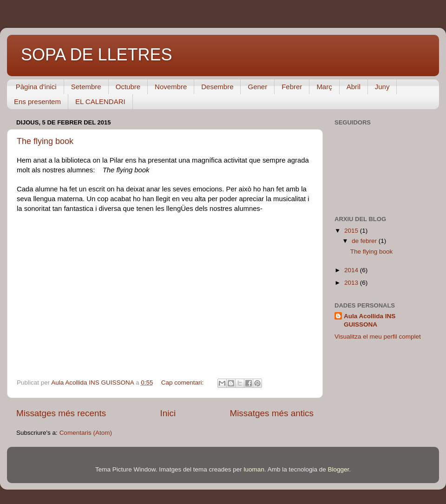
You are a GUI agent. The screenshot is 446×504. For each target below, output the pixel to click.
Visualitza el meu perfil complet (378, 337)
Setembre (86, 87)
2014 (352, 270)
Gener (257, 87)
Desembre (217, 87)
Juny (382, 87)
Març (324, 87)
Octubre (128, 87)
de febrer (365, 241)
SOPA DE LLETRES (96, 55)
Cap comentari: (183, 383)
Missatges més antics (272, 413)
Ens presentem (37, 101)
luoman (254, 469)
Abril (354, 87)
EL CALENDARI (100, 101)
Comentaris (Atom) (86, 433)
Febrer (292, 87)
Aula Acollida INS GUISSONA (370, 321)
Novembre (171, 87)
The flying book (45, 141)
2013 (352, 283)
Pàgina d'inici (36, 87)
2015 (352, 231)
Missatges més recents (61, 413)
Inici (168, 413)
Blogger (338, 469)
